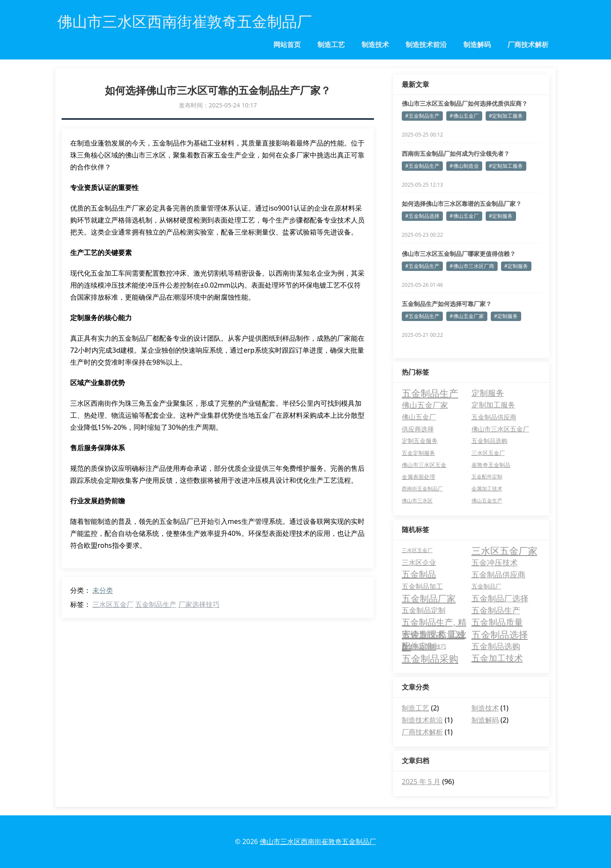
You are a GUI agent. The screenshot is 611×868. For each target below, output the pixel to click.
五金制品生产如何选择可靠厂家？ (447, 304)
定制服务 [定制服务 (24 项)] (488, 393)
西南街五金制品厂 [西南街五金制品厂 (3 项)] (422, 489)
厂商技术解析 (528, 45)
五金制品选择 (500, 634)
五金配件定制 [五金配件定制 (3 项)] (487, 477)
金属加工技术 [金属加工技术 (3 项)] (487, 489)
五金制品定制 (424, 610)
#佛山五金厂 (464, 116)
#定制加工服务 (506, 116)
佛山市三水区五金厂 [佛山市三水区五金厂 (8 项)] (500, 429)
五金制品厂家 (429, 598)
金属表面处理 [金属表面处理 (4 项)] (418, 477)
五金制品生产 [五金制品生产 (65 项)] (430, 393)
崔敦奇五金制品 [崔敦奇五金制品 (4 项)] (491, 465)
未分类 (103, 590)
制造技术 (375, 45)
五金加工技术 (497, 658)
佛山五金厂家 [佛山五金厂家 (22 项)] (425, 405)
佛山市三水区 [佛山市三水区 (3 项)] (417, 501)
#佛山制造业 (464, 166)
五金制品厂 (486, 586)
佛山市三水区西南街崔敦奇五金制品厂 (318, 841)
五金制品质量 (497, 622)
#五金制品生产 (422, 116)
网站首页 (287, 45)
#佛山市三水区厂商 (472, 266)
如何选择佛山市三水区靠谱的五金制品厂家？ (462, 204)
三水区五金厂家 (504, 550)
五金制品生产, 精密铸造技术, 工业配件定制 (434, 622)
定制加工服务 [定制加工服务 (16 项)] (493, 405)
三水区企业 (419, 562)
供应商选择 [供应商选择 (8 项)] (418, 429)
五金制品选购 (496, 646)
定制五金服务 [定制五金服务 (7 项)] (420, 441)
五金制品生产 (156, 604)
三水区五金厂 (113, 604)
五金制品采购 (430, 658)
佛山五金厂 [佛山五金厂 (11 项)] (419, 417)
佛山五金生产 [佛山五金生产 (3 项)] (487, 501)
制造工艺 (331, 45)
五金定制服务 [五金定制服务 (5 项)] (418, 453)
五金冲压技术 (495, 562)
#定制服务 (501, 216)
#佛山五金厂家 (467, 316)
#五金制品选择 (422, 216)
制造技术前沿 (426, 45)
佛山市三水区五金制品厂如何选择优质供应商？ (465, 103)
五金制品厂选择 (500, 598)
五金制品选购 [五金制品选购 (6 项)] (489, 441)
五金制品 (419, 574)
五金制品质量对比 (433, 634)
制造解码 (477, 45)
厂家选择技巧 (199, 604)
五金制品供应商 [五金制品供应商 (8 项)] (494, 417)
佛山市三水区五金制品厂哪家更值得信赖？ (459, 254)
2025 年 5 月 (421, 782)
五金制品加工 (422, 586)
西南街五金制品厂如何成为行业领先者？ (456, 153)
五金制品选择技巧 (424, 646)
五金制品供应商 (498, 574)
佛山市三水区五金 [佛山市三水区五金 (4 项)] (424, 465)
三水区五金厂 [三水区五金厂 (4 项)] (488, 453)
